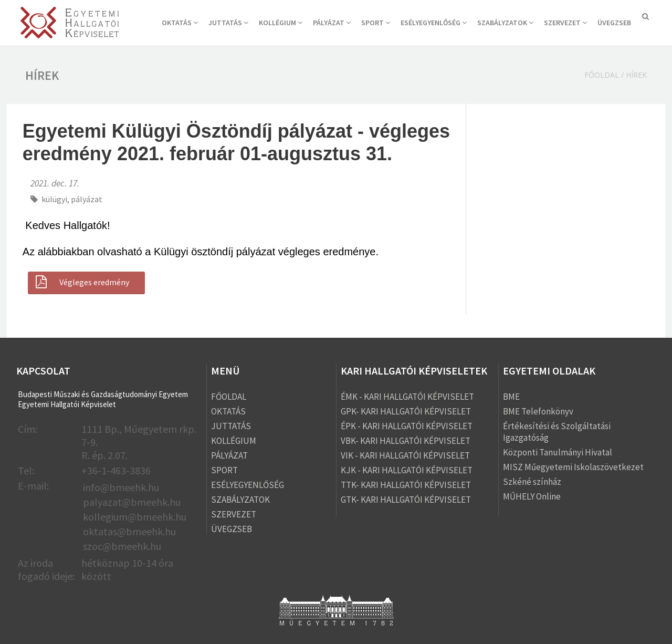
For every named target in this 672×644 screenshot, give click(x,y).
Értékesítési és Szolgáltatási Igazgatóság (557, 432)
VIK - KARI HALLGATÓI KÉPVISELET (405, 455)
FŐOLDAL (229, 397)
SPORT (376, 23)
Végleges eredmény (81, 282)
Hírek (636, 75)
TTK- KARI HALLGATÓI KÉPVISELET (406, 485)
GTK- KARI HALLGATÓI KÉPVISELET (406, 500)
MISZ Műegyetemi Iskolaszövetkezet (573, 467)
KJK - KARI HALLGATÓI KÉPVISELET (407, 470)
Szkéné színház (532, 482)
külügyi (54, 199)
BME (511, 397)
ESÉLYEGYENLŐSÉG (434, 23)
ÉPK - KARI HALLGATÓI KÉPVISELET (407, 426)
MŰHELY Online (532, 496)
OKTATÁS (180, 23)
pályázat (87, 199)
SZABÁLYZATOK (505, 23)
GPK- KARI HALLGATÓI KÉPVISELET (406, 411)
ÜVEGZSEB (614, 23)
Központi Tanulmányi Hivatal (558, 452)
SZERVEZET (565, 23)
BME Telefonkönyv (538, 411)
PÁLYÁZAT (332, 23)
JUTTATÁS (228, 23)
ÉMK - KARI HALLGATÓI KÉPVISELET (407, 397)
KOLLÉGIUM (281, 23)
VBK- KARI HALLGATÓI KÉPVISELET (406, 441)
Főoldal (602, 75)
